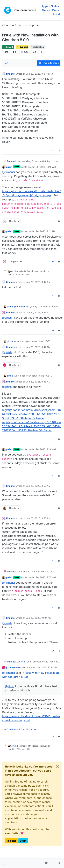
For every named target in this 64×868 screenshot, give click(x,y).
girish (9, 167)
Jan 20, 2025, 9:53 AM (38, 518)
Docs (56, 10)
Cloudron (11, 729)
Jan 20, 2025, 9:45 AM (38, 312)
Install (57, 14)
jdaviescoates (14, 667)
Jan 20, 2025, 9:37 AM (38, 74)
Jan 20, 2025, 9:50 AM (38, 486)
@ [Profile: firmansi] (8, 172)
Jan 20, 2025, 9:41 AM (43, 231)
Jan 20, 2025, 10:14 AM (45, 667)
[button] (5, 863)
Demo (46, 10)
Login (23, 841)
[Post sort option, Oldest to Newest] (7, 63)
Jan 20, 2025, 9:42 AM (38, 282)
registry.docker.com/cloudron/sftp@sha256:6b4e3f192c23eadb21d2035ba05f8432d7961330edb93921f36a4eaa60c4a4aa (32, 414)
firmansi (11, 74)
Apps (45, 6)
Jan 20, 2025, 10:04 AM (39, 618)
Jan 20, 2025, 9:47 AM (38, 347)
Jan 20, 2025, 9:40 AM (44, 167)
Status (55, 6)
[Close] (58, 767)
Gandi (24, 729)
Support (22, 47)
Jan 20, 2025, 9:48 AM (38, 382)
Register (11, 841)
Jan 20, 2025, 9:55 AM (44, 577)
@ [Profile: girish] (7, 318)
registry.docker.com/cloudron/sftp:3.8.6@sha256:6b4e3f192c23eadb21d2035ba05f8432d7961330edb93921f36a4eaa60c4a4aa (32, 426)
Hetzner (33, 729)
